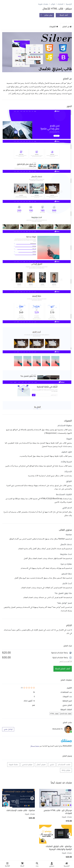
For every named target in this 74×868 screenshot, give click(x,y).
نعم (33, 705)
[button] (37, 124)
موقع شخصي (27, 765)
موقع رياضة (66, 770)
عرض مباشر (48, 15)
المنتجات (60, 4)
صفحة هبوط (13, 765)
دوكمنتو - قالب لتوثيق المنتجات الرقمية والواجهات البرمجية (59, 848)
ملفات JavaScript (66, 714)
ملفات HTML (54, 714)
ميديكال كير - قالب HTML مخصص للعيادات (58, 812)
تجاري (52, 765)
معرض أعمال (41, 765)
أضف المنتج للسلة (63, 669)
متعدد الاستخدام (64, 765)
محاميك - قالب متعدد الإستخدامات (21, 810)
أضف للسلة (64, 15)
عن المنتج (67, 27)
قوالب (53, 4)
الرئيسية (69, 4)
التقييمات (54, 27)
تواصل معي (8, 729)
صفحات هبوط (43, 4)
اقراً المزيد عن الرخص (65, 661)
